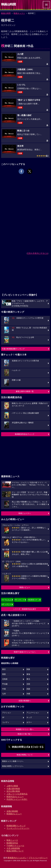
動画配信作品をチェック (25, 434)
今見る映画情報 (13, 848)
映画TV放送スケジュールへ (25, 652)
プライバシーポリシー (38, 858)
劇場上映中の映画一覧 (25, 391)
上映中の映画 (12, 786)
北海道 (5, 679)
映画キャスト (19, 13)
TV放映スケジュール (15, 846)
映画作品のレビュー (15, 797)
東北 (28, 679)
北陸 (28, 684)
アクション (7, 713)
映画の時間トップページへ (13, 766)
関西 (4, 674)
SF (3, 717)
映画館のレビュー (14, 814)
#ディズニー (7, 604)
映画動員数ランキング (16, 826)
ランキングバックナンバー (18, 828)
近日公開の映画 (13, 791)
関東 (28, 669)
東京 (4, 669)
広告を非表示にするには (38, 253)
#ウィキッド (20, 600)
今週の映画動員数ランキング (13, 349)
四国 (28, 689)
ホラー (29, 722)
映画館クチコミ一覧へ (25, 729)
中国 (4, 689)
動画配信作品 (12, 843)
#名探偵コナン (34, 600)
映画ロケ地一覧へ (25, 734)
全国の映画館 (12, 811)
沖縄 (28, 694)
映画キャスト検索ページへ (13, 761)
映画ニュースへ (25, 513)
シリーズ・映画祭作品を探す (25, 609)
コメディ (6, 722)
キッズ (29, 717)
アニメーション (33, 713)
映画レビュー (25, 587)
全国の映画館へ (25, 701)
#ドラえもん (7, 600)
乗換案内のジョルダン (17, 858)
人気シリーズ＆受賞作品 (17, 794)
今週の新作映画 (13, 789)
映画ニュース (12, 840)
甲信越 (5, 684)
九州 (4, 694)
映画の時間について (25, 755)
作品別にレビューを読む (17, 799)
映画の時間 (6, 13)
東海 (28, 674)
